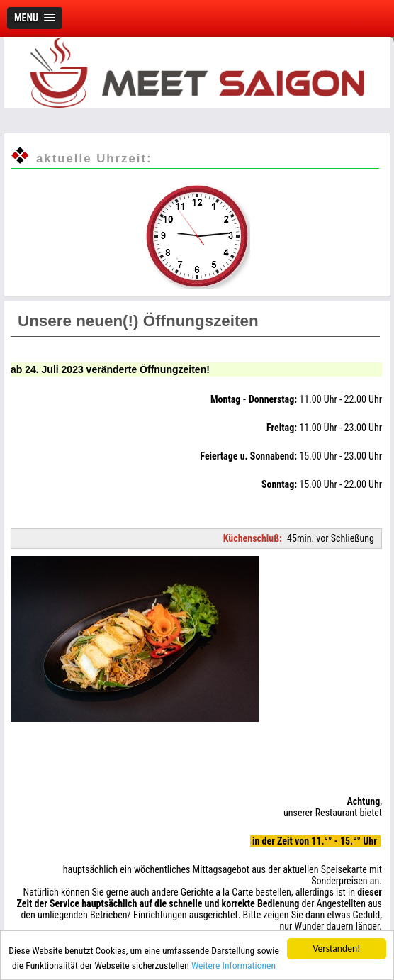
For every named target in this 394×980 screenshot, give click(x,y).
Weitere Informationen (233, 965)
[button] (35, 18)
